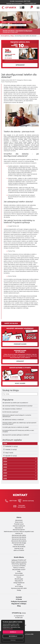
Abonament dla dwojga (19, 543)
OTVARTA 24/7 (30, 4)
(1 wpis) (9, 453)
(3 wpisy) (11, 456)
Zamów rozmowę (28, 501)
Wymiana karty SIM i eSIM (19, 588)
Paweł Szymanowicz (11, 82)
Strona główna (5, 36)
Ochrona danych (19, 575)
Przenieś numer (19, 524)
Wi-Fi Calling (19, 586)
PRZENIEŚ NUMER (20, 344)
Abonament (19, 520)
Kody (19, 571)
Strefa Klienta (19, 557)
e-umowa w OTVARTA (19, 566)
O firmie (19, 599)
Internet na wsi (19, 548)
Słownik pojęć (19, 579)
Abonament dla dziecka (19, 537)
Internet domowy (19, 545)
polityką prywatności (8, 629)
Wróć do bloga (11, 323)
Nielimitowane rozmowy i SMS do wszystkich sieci (19, 532)
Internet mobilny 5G (19, 526)
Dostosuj (13, 640)
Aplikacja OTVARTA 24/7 (19, 560)
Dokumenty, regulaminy (19, 564)
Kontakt (19, 597)
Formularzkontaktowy (22, 506)
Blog (12, 36)
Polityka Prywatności (19, 602)
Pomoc (19, 577)
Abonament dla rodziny (19, 535)
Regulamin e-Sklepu (19, 604)
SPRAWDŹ (20, 65)
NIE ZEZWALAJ (13, 636)
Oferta (19, 517)
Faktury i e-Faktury (19, 568)
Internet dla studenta (19, 547)
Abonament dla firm (19, 530)
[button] (31, 8)
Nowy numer (19, 522)
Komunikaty (19, 573)
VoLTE (19, 585)
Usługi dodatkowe (19, 583)
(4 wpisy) (12, 446)
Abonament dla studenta (19, 541)
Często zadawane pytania (19, 562)
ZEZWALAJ (13, 632)
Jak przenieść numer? (19, 570)
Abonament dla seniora (19, 539)
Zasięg (19, 590)
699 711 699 (27, 1)
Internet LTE (19, 533)
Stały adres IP (19, 528)
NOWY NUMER (20, 383)
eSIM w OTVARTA (19, 550)
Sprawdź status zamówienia (14, 4)
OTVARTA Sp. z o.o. (19, 613)
